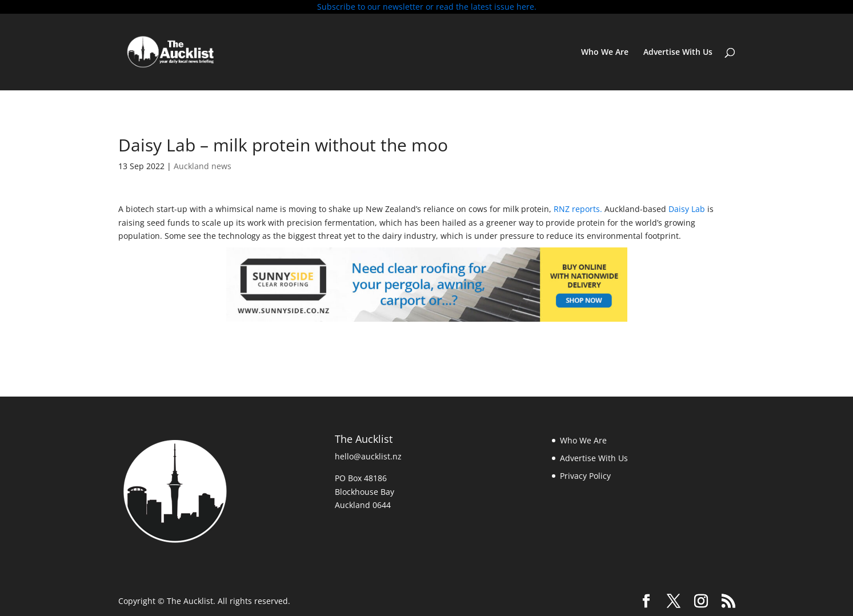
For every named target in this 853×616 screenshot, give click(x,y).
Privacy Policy (585, 476)
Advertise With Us (678, 53)
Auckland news (203, 166)
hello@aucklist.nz (368, 456)
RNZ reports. (578, 209)
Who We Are (605, 53)
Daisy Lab (687, 209)
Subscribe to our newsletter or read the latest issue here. (427, 7)
